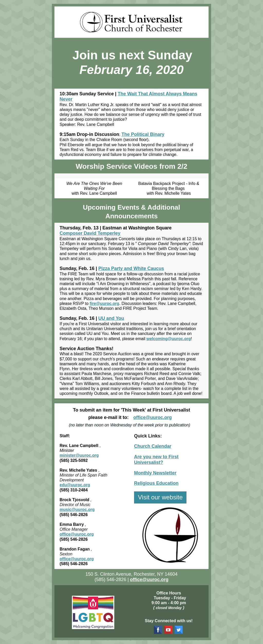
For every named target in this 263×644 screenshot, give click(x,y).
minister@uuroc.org (79, 455)
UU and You (111, 318)
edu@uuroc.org (75, 485)
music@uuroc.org (77, 510)
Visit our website (160, 497)
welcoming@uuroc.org (169, 339)
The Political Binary (143, 134)
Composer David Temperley (90, 233)
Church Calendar (153, 446)
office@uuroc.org (153, 417)
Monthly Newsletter (155, 473)
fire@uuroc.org (104, 304)
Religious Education (156, 483)
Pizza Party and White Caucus (131, 268)
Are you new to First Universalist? (156, 460)
